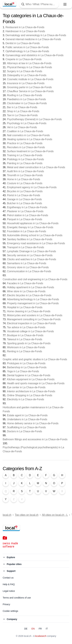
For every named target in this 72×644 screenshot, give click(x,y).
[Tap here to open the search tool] (39, 4)
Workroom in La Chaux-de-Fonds (26, 347)
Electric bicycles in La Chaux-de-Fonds (29, 295)
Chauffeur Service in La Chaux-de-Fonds (30, 91)
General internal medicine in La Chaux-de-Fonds (33, 39)
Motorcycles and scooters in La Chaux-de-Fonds (35, 315)
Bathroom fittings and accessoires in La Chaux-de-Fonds (35, 439)
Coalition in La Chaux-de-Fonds (25, 131)
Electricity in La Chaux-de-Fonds (25, 399)
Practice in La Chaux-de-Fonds (25, 143)
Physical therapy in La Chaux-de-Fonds (29, 67)
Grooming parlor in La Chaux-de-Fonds (29, 87)
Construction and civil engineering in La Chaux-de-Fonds (35, 279)
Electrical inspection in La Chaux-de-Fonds (31, 323)
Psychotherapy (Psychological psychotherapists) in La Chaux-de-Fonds (33, 449)
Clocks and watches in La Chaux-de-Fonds (31, 259)
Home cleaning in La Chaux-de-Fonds (29, 311)
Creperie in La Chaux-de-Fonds (24, 59)
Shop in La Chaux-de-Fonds (23, 111)
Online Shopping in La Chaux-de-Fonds (30, 395)
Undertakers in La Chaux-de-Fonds (27, 419)
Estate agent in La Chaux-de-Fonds (27, 415)
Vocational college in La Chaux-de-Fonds (30, 331)
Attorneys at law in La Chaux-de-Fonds (29, 63)
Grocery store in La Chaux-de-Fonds (28, 267)
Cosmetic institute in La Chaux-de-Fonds (30, 79)
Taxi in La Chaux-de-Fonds (22, 115)
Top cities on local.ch (27, 515)
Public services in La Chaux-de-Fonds (27, 47)
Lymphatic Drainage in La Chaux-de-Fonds (31, 251)
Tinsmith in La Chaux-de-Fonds (25, 175)
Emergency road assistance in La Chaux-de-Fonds (36, 243)
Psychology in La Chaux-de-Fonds (27, 123)
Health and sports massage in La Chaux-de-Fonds (36, 383)
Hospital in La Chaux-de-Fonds (25, 307)
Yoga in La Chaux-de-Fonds (23, 371)
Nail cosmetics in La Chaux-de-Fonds (28, 135)
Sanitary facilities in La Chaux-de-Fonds (30, 239)
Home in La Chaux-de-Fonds (23, 179)
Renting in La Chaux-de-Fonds (24, 351)
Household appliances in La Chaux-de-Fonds (33, 223)
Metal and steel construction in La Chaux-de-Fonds (36, 167)
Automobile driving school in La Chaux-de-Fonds (35, 235)
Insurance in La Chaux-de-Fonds (26, 83)
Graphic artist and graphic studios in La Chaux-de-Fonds (35, 359)
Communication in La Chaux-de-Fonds (29, 271)
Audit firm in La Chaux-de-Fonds (25, 171)
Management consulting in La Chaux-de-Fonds (34, 319)
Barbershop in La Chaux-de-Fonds (27, 367)
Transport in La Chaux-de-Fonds (25, 247)
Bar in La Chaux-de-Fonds (22, 107)
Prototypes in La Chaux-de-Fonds (26, 363)
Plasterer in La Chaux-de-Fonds (25, 211)
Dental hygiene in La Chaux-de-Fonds (29, 375)
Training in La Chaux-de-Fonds (25, 155)
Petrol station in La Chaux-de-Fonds (27, 215)
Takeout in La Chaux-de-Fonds (25, 339)
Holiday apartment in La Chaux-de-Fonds (30, 287)
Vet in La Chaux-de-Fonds (22, 127)
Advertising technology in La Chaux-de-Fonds (33, 299)
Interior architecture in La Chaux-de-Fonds (31, 391)
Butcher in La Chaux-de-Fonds (24, 203)
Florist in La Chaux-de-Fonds (23, 195)
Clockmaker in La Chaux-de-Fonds (27, 103)
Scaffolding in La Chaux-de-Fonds (26, 427)
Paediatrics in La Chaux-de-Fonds (26, 99)
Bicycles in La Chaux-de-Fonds (25, 191)
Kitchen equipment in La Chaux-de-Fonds (31, 379)
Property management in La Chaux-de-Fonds (33, 303)
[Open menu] (65, 4)
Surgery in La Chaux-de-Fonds (25, 71)
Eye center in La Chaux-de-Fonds (26, 387)
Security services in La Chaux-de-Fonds (30, 255)
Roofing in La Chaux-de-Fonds (24, 95)
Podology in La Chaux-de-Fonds (25, 159)
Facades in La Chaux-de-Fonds (25, 283)
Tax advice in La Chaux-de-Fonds (26, 327)
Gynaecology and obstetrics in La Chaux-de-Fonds (34, 55)
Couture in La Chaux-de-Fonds (25, 183)
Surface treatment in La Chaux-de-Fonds (30, 151)
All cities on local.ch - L (55, 515)
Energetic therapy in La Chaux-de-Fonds (30, 227)
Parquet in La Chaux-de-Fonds (25, 219)
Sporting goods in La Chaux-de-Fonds (29, 343)
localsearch (41, 636)
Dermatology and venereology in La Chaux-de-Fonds (36, 35)
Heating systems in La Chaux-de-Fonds (30, 139)
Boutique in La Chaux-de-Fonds (25, 335)
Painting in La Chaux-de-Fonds (25, 163)
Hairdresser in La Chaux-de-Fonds (25, 31)
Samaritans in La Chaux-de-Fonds (27, 263)
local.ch (7, 515)
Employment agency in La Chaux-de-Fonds (32, 187)
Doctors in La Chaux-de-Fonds (24, 431)
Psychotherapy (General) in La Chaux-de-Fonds (34, 119)
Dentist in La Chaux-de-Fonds (23, 43)
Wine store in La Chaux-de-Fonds (26, 291)
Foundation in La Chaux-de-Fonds (26, 231)
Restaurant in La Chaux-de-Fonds (25, 27)
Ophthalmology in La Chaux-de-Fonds (27, 51)
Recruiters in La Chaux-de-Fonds (26, 147)
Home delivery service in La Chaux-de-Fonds (33, 423)
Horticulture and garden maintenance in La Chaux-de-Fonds (33, 409)
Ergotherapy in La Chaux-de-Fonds (27, 207)
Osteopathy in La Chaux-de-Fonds (27, 75)
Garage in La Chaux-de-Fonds (24, 199)
